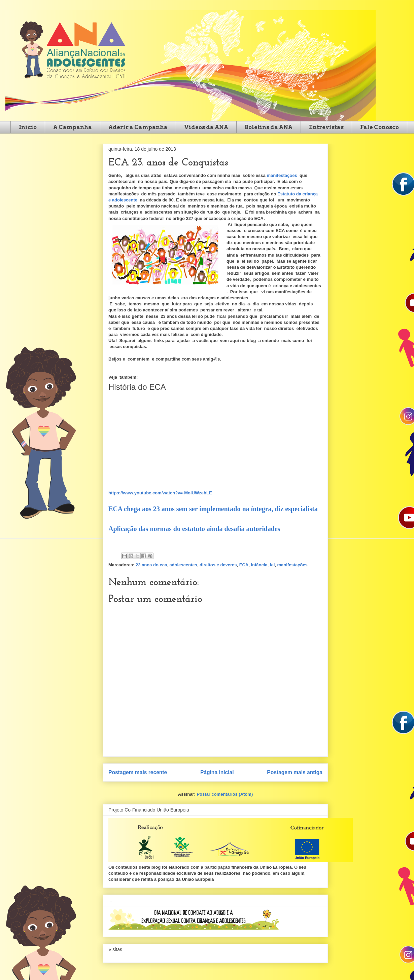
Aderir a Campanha (138, 127)
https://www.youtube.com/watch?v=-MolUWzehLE (160, 493)
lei (272, 565)
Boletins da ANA (269, 127)
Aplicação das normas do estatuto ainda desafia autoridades (194, 529)
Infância (259, 565)
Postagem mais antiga (295, 772)
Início (28, 127)
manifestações (282, 175)
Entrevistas (326, 127)
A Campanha (73, 127)
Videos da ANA (206, 127)
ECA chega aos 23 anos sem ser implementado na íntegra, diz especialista (213, 509)
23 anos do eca (151, 565)
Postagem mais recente (138, 772)
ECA (244, 565)
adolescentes (183, 565)
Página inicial (217, 772)
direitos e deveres (218, 565)
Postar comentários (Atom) (225, 794)
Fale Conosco (379, 127)
